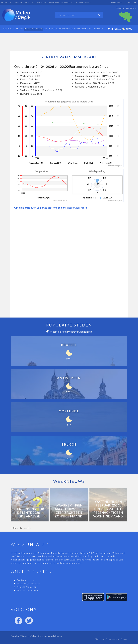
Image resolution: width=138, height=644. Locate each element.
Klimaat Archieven (27, 587)
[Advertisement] (69, 41)
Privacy (124, 639)
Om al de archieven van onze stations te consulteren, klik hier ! (51, 208)
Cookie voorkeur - (113, 639)
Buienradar (16, 2)
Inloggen (116, 2)
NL (135, 2)
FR (129, 2)
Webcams (54, 2)
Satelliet (30, 2)
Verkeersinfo (83, 2)
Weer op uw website (28, 590)
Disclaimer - (100, 639)
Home (4, 2)
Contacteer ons (25, 580)
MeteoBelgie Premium (28, 583)
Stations (42, 2)
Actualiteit (67, 2)
